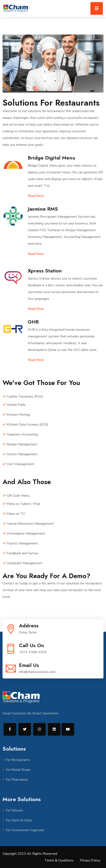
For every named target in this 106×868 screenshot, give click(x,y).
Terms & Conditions (59, 860)
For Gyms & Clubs (19, 820)
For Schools (14, 810)
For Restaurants (18, 760)
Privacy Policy (90, 860)
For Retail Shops (18, 770)
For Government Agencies (25, 830)
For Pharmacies (17, 780)
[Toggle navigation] (97, 8)
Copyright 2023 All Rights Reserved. (30, 854)
